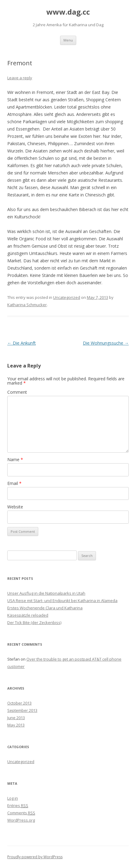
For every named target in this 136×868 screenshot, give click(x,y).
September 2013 (22, 710)
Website (15, 507)
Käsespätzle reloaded (28, 615)
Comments (21, 813)
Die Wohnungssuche (106, 343)
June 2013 (16, 718)
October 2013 (19, 703)
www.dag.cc (68, 12)
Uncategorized (67, 297)
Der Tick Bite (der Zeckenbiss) (34, 622)
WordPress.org (21, 820)
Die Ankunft (22, 343)
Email (14, 483)
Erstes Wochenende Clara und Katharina (45, 608)
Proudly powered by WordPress (35, 857)
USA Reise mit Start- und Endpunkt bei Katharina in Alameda (62, 601)
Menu (68, 40)
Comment (17, 392)
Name (15, 459)
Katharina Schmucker (27, 305)
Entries (18, 805)
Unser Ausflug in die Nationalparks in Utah (46, 593)
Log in (13, 798)
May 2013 (16, 725)
